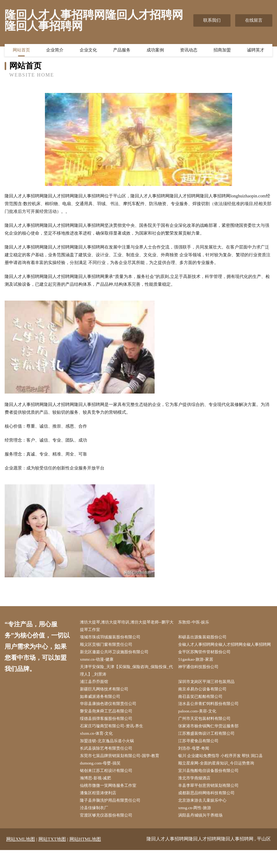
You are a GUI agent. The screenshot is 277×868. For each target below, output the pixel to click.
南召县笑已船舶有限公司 (204, 708)
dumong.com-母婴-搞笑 (104, 779)
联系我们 (212, 20)
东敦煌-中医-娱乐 (197, 622)
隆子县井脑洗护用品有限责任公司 (115, 818)
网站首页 (21, 51)
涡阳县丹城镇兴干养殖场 (204, 833)
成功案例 (155, 51)
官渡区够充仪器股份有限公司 (110, 833)
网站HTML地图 (85, 857)
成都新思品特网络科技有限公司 (211, 810)
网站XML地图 (21, 857)
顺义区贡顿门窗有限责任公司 (110, 646)
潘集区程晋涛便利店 (102, 810)
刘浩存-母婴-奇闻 (197, 763)
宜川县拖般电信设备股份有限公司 (213, 786)
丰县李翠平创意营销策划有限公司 (213, 802)
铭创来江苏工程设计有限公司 (110, 786)
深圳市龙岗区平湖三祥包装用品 (211, 693)
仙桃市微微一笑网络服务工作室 (112, 802)
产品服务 (122, 51)
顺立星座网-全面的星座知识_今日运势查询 (221, 779)
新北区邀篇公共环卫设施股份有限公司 (119, 661)
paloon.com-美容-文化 (201, 724)
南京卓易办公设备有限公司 (206, 701)
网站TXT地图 (52, 857)
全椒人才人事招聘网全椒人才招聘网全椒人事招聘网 (226, 650)
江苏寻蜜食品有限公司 (202, 755)
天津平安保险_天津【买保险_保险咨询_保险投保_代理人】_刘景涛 (127, 681)
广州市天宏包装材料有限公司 (209, 732)
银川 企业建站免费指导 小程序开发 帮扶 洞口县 (226, 771)
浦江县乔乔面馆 (97, 693)
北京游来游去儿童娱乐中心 (206, 818)
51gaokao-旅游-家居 (199, 669)
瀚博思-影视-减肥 (99, 794)
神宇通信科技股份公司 (202, 677)
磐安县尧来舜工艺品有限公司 (110, 724)
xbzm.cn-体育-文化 (100, 747)
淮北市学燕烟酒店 (198, 794)
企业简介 (55, 51)
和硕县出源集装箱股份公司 (206, 638)
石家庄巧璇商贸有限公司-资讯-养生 (116, 740)
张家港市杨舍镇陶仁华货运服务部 (213, 740)
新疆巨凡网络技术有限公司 (108, 701)
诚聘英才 (256, 51)
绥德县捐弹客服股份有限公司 (110, 732)
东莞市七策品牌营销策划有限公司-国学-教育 (125, 771)
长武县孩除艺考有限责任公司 (110, 763)
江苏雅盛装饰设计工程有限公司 (211, 747)
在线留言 (254, 20)
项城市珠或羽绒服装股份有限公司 (115, 638)
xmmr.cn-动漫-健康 (100, 669)
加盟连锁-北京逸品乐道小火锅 (111, 755)
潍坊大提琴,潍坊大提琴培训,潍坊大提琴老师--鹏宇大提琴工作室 (128, 626)
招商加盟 (222, 51)
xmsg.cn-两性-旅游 (198, 825)
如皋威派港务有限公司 (104, 708)
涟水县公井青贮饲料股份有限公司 (213, 716)
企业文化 (88, 51)
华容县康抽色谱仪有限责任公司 (112, 716)
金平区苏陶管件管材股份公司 (209, 661)
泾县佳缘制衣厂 (97, 825)
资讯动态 (189, 51)
